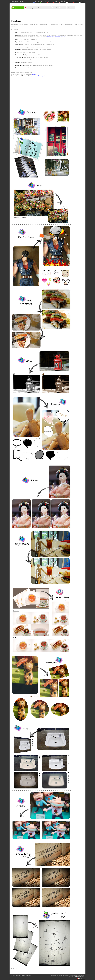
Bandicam (28, 975)
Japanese (69, 2)
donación (34, 74)
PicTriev (14, 975)
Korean (82, 2)
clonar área (54, 37)
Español (49, 2)
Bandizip (23, 975)
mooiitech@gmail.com (79, 977)
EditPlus (18, 975)
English (36, 2)
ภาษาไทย (62, 2)
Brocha (49, 37)
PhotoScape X (20, 1)
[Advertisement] (47, 15)
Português (43, 2)
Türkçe (55, 2)
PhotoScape (13, 1)
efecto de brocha (61, 37)
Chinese (75, 2)
